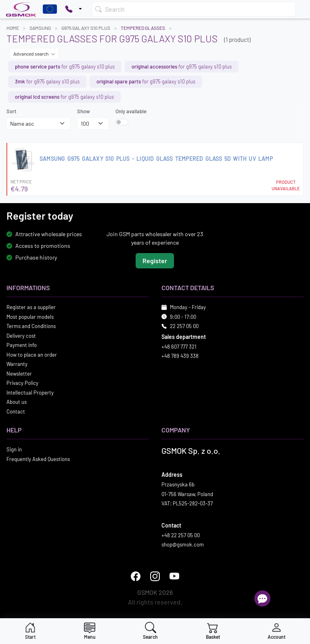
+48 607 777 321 (179, 347)
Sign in (14, 450)
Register (155, 261)
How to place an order (32, 355)
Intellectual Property (30, 393)
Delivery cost (21, 336)
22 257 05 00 (184, 326)
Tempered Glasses (143, 28)
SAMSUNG (40, 28)
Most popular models (30, 317)
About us (17, 402)
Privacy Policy (22, 383)
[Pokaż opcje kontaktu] (73, 9)
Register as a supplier (31, 307)
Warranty (17, 364)
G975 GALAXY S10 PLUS (86, 28)
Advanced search (34, 54)
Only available (131, 111)
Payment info (22, 345)
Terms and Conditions (31, 326)
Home (13, 28)
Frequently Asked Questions (38, 459)
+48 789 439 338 (180, 356)
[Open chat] (262, 598)
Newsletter (19, 374)
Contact (16, 411)
